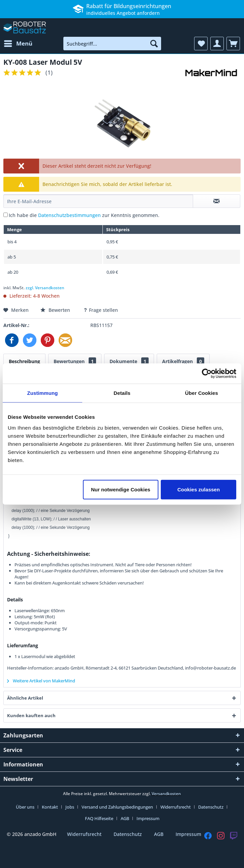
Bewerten (56, 310)
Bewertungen (75, 361)
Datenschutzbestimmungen (69, 215)
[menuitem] (18, 44)
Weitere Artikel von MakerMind (41, 681)
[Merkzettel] (201, 44)
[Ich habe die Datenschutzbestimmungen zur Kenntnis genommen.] (6, 215)
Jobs (70, 807)
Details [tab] (122, 393)
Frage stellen (101, 310)
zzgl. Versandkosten (45, 288)
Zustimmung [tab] (43, 393)
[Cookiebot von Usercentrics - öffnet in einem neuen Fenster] (207, 374)
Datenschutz (211, 807)
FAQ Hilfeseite (99, 818)
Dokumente (129, 361)
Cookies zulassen (199, 489)
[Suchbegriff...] (112, 44)
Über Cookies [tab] (202, 393)
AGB (125, 818)
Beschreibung (24, 361)
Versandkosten (166, 794)
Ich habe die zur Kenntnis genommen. (84, 215)
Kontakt (50, 807)
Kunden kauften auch (31, 715)
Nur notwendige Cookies (121, 489)
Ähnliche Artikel (25, 698)
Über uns (25, 807)
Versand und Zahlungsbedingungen (117, 807)
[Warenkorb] (233, 44)
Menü (18, 43)
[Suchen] (154, 44)
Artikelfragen (183, 361)
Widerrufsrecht (176, 807)
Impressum (148, 818)
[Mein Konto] (217, 44)
